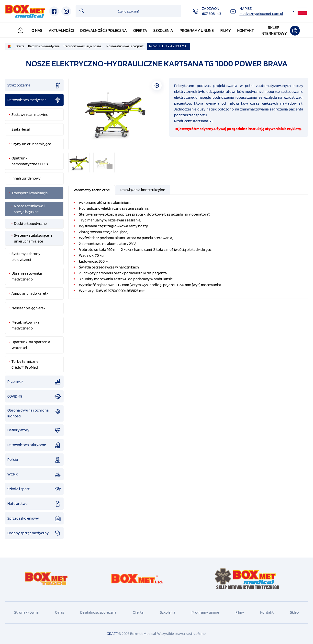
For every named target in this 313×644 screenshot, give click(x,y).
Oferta (140, 30)
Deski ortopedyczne (30, 224)
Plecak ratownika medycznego (25, 325)
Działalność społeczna (103, 30)
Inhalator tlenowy (26, 178)
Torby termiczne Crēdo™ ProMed (25, 364)
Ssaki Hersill (21, 129)
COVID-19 (34, 397)
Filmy (226, 30)
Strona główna (26, 612)
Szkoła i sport (34, 489)
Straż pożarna (34, 85)
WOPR (34, 474)
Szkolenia (163, 30)
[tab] (92, 190)
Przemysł (34, 382)
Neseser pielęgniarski (29, 308)
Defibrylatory (34, 430)
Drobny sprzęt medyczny (34, 533)
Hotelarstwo (34, 504)
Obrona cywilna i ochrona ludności (34, 413)
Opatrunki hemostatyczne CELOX (30, 161)
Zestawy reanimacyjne (30, 115)
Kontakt (246, 30)
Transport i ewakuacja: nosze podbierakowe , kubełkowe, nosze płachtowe (84, 46)
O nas (37, 30)
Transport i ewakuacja (30, 193)
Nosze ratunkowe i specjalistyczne (127, 46)
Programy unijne (197, 30)
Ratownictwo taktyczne (34, 445)
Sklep (294, 612)
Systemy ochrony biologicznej (26, 257)
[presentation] (92, 190)
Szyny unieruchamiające (31, 144)
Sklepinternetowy (274, 30)
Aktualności (61, 30)
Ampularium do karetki (30, 293)
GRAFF (112, 634)
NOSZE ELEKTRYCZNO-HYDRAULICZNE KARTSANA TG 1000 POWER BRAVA (170, 46)
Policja (34, 460)
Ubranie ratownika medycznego (27, 276)
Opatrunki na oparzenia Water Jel (31, 345)
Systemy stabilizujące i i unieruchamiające (33, 238)
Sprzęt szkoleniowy (34, 519)
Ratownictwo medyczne (44, 46)
